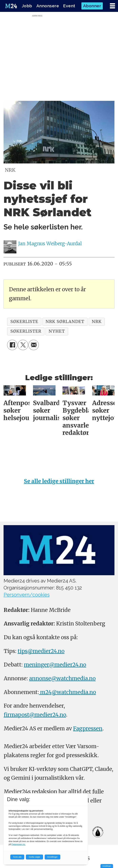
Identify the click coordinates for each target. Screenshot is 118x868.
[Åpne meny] (112, 6)
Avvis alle (17, 857)
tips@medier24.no (41, 651)
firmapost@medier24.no (35, 715)
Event (69, 6)
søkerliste (24, 322)
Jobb (27, 6)
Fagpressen (88, 728)
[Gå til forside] (11, 6)
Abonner (92, 6)
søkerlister (26, 331)
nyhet (57, 331)
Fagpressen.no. (19, 844)
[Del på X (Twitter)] (23, 345)
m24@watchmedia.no (67, 692)
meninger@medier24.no (55, 665)
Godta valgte (34, 857)
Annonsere (48, 6)
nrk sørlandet (65, 322)
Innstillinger (107, 866)
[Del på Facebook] (12, 345)
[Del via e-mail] (34, 345)
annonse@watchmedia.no (62, 678)
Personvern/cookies (27, 595)
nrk (97, 322)
